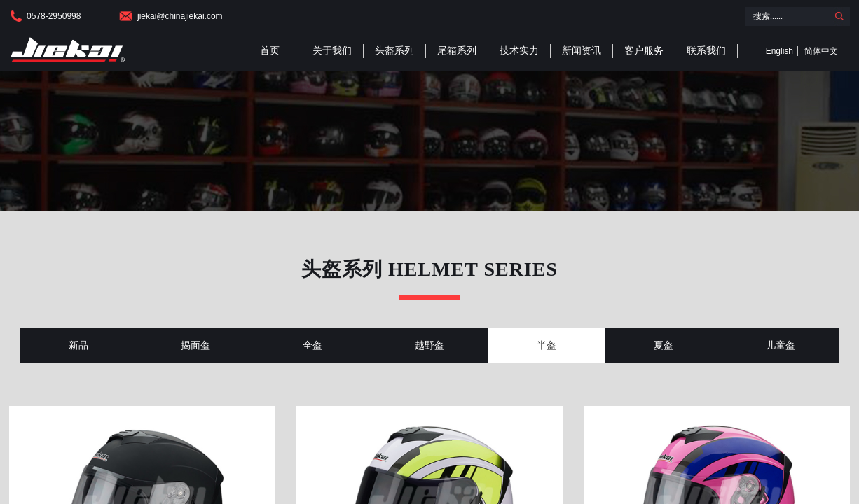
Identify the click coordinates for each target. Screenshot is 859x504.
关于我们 (332, 51)
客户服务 (644, 51)
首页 (270, 51)
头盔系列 (394, 51)
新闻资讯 (582, 51)
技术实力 (519, 51)
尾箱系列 (457, 51)
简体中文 (821, 51)
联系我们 (706, 51)
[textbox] (786, 16)
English (779, 51)
